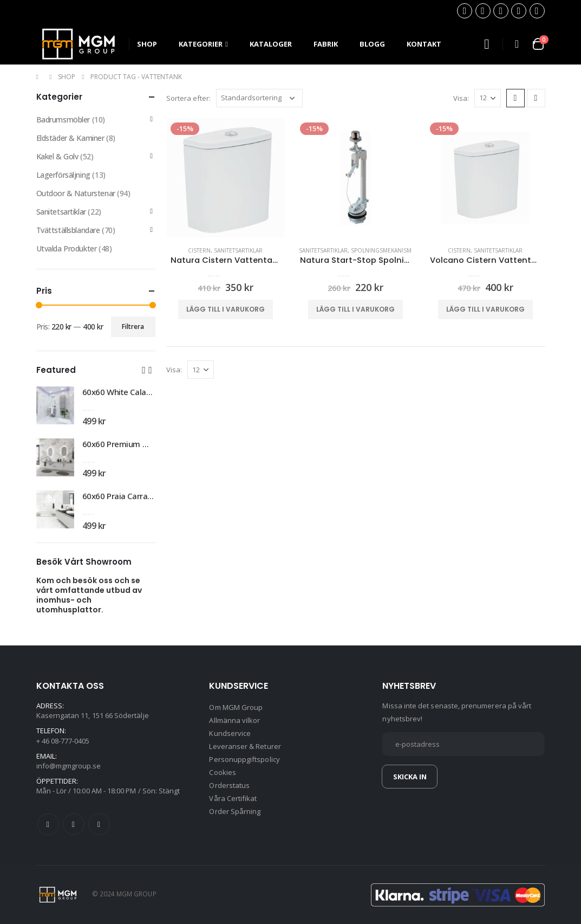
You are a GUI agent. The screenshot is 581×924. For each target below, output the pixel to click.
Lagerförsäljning (63, 175)
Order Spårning (235, 811)
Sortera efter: (188, 98)
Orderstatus (229, 785)
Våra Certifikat (233, 798)
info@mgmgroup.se (69, 766)
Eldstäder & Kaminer (70, 138)
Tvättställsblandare (68, 230)
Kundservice (230, 733)
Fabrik (326, 44)
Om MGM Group (236, 707)
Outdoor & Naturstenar (76, 193)
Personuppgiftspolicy (244, 759)
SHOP (147, 44)
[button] (144, 370)
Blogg (372, 44)
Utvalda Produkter (67, 248)
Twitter (74, 824)
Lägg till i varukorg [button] (226, 309)
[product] (226, 178)
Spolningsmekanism (381, 250)
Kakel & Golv (57, 156)
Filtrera (133, 327)
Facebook (48, 824)
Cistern (199, 250)
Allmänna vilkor (234, 720)
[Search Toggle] (487, 44)
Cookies (222, 772)
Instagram (99, 824)
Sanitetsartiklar (238, 250)
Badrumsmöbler (63, 119)
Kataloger (271, 44)
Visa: (461, 98)
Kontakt (424, 44)
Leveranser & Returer (245, 746)
